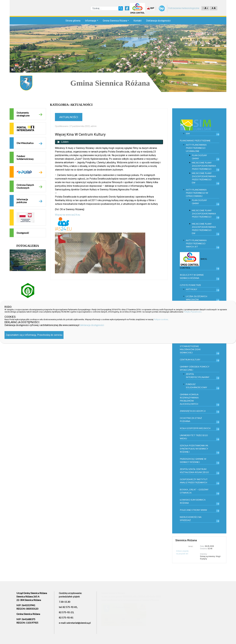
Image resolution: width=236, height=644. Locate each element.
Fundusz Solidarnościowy (25, 157)
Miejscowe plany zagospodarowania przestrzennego (204, 166)
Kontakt (137, 21)
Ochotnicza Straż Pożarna (191, 420)
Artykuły (192, 289)
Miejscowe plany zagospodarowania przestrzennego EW (204, 178)
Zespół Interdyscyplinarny (198, 376)
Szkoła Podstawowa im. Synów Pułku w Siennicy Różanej (194, 449)
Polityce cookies (161, 319)
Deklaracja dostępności (158, 21)
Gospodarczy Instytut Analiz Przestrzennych (194, 481)
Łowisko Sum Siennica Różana (193, 501)
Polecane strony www (193, 510)
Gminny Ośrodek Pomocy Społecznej (195, 368)
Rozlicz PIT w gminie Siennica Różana (192, 276)
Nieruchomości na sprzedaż (191, 519)
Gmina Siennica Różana (115, 21)
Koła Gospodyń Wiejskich (195, 428)
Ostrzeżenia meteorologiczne (184, 8)
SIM (188, 133)
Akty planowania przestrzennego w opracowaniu (197, 193)
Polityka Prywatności (193, 312)
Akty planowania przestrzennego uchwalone (196, 148)
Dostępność (23, 233)
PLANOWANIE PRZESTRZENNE (195, 141)
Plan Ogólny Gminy (199, 157)
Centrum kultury (190, 360)
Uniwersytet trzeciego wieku (194, 437)
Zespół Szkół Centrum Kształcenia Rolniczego (194, 471)
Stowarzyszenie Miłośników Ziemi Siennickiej (190, 349)
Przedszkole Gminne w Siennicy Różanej (193, 460)
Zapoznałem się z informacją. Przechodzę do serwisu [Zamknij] (34, 335)
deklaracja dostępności (92, 325)
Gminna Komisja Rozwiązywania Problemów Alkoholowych (189, 399)
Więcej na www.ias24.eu (68, 215)
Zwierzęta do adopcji (193, 411)
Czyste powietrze (190, 285)
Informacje (91, 21)
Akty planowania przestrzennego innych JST (196, 243)
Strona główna (73, 21)
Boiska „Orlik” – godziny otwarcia (194, 491)
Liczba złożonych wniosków (196, 298)
